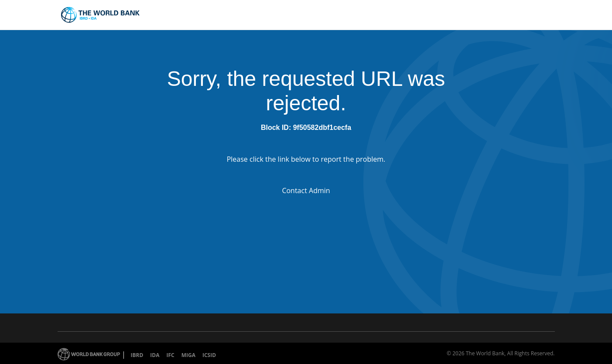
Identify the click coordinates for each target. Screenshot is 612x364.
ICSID (209, 355)
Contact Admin (306, 191)
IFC (170, 355)
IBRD (137, 355)
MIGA (188, 355)
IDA (155, 355)
